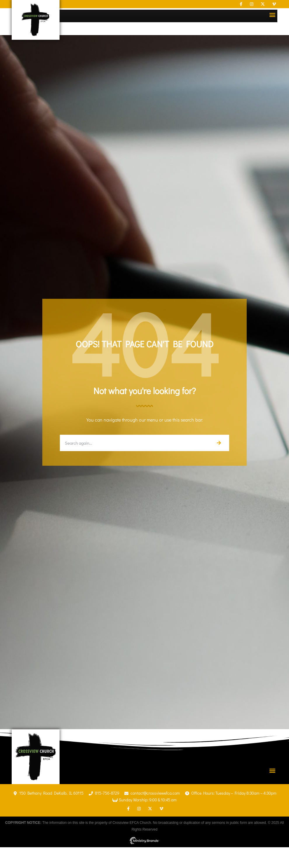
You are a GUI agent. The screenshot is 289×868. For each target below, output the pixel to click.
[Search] (219, 443)
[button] (273, 14)
